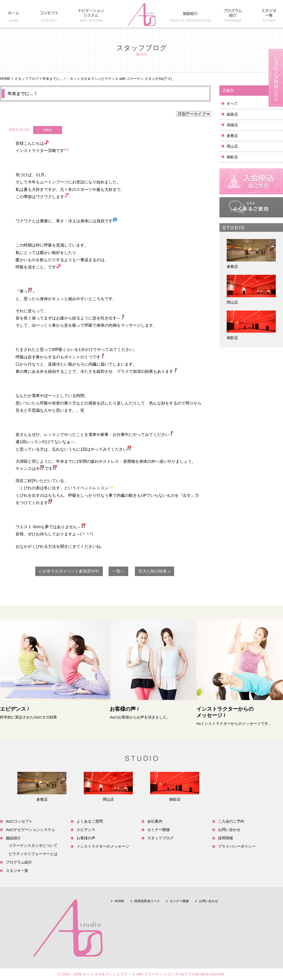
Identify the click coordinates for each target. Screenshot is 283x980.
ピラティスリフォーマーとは (33, 854)
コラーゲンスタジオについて (33, 845)
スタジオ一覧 (17, 871)
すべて (232, 104)
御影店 (232, 157)
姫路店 (232, 114)
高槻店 (232, 125)
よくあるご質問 (90, 821)
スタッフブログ (27, 79)
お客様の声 (86, 838)
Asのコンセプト (19, 821)
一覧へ (118, 571)
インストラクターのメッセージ (103, 846)
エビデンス (86, 830)
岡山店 (232, 146)
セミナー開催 (159, 830)
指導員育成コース (147, 901)
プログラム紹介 (19, 862)
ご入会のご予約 (231, 821)
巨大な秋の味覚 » (154, 571)
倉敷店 (232, 136)
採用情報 (226, 838)
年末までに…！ (23, 94)
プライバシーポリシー (237, 846)
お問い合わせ (229, 830)
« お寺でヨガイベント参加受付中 (69, 571)
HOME (5, 79)
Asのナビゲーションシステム (30, 830)
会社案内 (155, 821)
